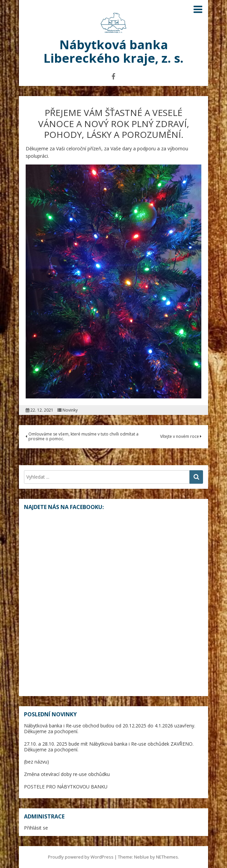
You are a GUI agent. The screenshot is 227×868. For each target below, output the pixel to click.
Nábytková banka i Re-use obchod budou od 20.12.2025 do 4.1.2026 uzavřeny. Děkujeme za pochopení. (110, 728)
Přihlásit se (36, 828)
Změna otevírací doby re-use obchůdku (67, 774)
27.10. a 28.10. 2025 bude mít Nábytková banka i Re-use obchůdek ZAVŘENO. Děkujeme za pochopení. (109, 747)
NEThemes (167, 857)
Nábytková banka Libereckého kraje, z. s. (113, 51)
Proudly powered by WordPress (81, 857)
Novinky (70, 410)
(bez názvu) (36, 762)
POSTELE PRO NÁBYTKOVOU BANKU (66, 787)
